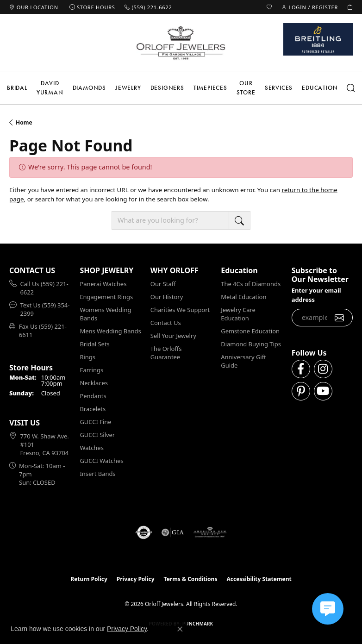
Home (24, 122)
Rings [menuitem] (87, 357)
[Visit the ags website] (210, 532)
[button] (269, 7)
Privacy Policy (136, 579)
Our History (167, 297)
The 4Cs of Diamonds (251, 284)
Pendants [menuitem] (93, 396)
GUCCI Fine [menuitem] (95, 422)
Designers (167, 88)
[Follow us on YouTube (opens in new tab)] (323, 391)
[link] (34, 7)
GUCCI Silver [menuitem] (97, 435)
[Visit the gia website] (173, 532)
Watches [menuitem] (91, 448)
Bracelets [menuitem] (93, 409)
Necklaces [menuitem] (94, 383)
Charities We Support (180, 310)
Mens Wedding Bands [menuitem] (110, 331)
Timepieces (210, 88)
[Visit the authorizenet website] (144, 532)
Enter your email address (316, 295)
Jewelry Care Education (238, 314)
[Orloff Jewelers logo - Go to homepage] (181, 43)
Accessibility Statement (259, 579)
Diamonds (89, 88)
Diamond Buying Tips (251, 344)
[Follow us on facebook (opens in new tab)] (301, 369)
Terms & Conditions (191, 579)
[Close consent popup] (180, 629)
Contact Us (166, 323)
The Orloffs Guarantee (166, 353)
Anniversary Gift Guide (243, 361)
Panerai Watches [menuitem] (103, 284)
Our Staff (163, 284)
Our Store (246, 88)
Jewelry (128, 88)
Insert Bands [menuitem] (97, 474)
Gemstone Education (250, 331)
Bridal (17, 88)
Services (279, 88)
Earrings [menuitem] (91, 370)
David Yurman (50, 88)
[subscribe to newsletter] (340, 318)
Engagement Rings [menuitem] (106, 297)
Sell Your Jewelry (173, 336)
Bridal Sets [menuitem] (94, 344)
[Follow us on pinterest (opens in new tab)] (301, 391)
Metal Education (243, 297)
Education (320, 88)
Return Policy (89, 579)
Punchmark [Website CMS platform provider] (198, 624)
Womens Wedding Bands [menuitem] (105, 314)
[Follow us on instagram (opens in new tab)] (323, 369)
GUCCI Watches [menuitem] (101, 461)
